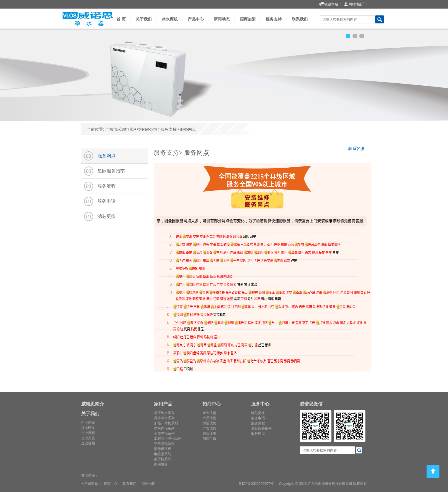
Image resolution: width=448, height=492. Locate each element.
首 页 (119, 23)
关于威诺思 (89, 484)
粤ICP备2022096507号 (256, 484)
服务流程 (258, 423)
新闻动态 (222, 23)
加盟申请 (209, 439)
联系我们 (300, 23)
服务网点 (258, 433)
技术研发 (88, 428)
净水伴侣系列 (164, 428)
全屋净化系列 (164, 433)
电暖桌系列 (163, 454)
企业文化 (88, 438)
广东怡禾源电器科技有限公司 (131, 129)
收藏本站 (329, 4)
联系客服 (358, 149)
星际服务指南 (261, 428)
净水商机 (170, 23)
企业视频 (88, 443)
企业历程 (88, 433)
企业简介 (88, 423)
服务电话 (258, 418)
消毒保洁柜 (163, 449)
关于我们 (144, 23)
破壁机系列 (163, 459)
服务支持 (274, 23)
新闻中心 (110, 484)
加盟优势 (209, 423)
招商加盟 (248, 23)
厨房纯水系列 (164, 413)
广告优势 (209, 428)
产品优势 (209, 418)
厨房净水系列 (164, 418)
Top (433, 471)
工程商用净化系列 (168, 439)
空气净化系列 (164, 444)
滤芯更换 (258, 413)
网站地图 (353, 4)
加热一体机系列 (166, 423)
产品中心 (196, 23)
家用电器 (161, 464)
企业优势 (209, 413)
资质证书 (209, 433)
